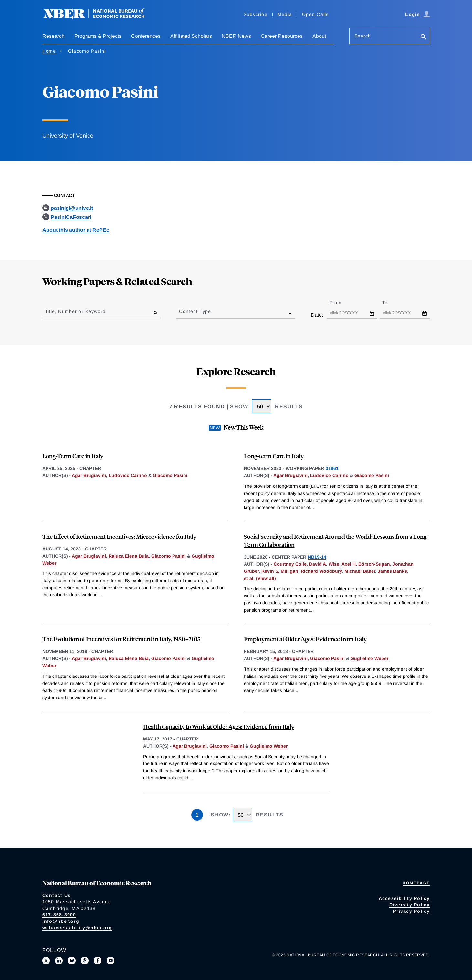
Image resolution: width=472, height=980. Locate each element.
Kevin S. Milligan (280, 571)
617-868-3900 (59, 915)
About (319, 36)
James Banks (392, 571)
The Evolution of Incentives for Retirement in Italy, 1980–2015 (121, 639)
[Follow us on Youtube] (110, 961)
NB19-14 (317, 557)
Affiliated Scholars (191, 36)
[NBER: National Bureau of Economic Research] (99, 17)
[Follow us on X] (46, 961)
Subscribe (256, 14)
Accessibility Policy (404, 898)
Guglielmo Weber (369, 658)
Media (285, 14)
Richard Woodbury (321, 571)
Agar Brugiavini (89, 475)
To (391, 303)
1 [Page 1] (197, 815)
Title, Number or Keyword (75, 311)
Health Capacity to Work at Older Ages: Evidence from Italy (219, 726)
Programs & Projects (98, 36)
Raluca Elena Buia (129, 556)
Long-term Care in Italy (274, 456)
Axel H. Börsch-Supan (366, 564)
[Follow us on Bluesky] (72, 961)
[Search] (424, 37)
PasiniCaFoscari (71, 217)
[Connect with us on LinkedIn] (59, 961)
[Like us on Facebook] (98, 961)
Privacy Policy (412, 911)
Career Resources (282, 36)
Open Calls (315, 14)
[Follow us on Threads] (85, 961)
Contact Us (57, 895)
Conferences (146, 36)
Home (49, 51)
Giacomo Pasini (170, 475)
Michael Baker (360, 571)
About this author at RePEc (76, 230)
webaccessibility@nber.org (77, 928)
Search (363, 36)
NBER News (236, 36)
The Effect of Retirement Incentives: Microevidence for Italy (119, 536)
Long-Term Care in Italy (73, 456)
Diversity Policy (410, 905)
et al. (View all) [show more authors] (260, 578)
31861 (332, 468)
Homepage (416, 883)
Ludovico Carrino (128, 475)
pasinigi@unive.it (72, 208)
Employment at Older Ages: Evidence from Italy (305, 639)
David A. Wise (324, 564)
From (341, 303)
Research (53, 36)
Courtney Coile (290, 564)
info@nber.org (61, 921)
